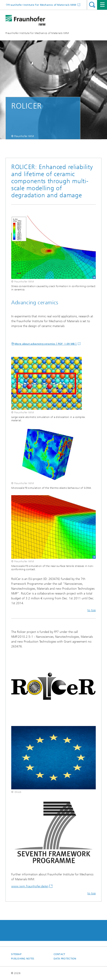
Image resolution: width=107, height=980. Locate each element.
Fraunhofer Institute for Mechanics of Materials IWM (37, 33)
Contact (59, 954)
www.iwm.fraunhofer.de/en (30, 886)
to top (92, 610)
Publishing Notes (23, 959)
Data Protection (65, 959)
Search (92, 5)
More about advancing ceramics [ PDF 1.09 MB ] (46, 344)
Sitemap (16, 954)
